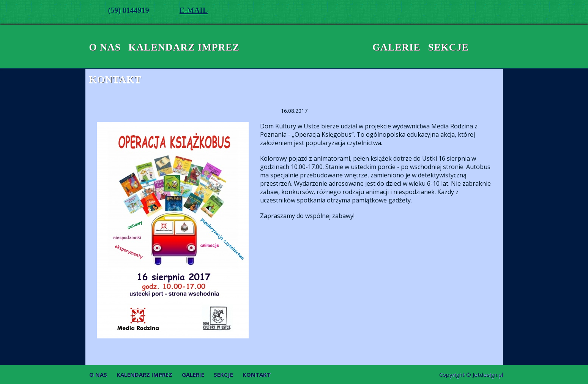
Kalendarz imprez (184, 47)
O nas (105, 47)
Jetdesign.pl (488, 375)
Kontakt (115, 80)
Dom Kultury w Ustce (294, 47)
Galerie (396, 47)
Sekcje (448, 47)
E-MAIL (194, 10)
